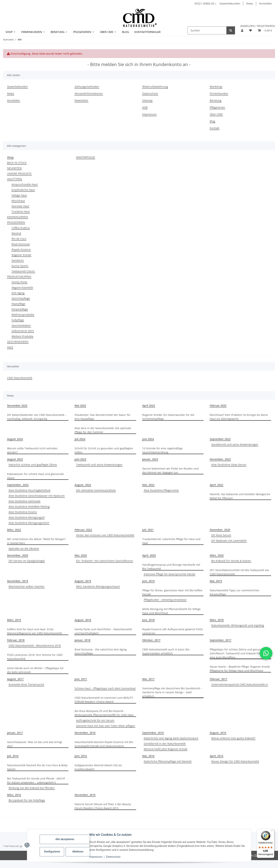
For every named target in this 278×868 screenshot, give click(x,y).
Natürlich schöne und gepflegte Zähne (33, 465)
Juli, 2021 (148, 530)
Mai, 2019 (216, 581)
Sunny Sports (20, 266)
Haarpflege (18, 304)
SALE (10, 347)
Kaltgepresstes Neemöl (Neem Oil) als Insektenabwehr (98, 767)
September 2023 (220, 439)
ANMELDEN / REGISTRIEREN (258, 26)
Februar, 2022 (83, 530)
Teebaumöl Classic (23, 271)
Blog (212, 121)
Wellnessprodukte (23, 315)
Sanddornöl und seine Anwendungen (235, 444)
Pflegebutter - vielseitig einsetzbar (165, 600)
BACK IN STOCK (17, 163)
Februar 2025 (218, 405)
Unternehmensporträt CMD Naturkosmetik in (240, 684)
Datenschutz (113, 857)
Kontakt (215, 128)
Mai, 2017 (148, 679)
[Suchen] (207, 30)
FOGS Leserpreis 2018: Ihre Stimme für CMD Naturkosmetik (35, 657)
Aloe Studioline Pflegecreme (161, 490)
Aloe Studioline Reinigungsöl (27, 517)
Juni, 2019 (148, 581)
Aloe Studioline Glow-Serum (229, 465)
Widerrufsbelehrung (155, 87)
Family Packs (19, 282)
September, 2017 (221, 640)
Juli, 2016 (13, 756)
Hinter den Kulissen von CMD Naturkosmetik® (105, 535)
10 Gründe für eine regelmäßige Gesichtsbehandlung (162, 450)
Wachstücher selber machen (27, 586)
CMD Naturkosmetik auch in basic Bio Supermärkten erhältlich (166, 651)
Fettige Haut (19, 195)
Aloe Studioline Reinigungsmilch (29, 523)
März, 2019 (14, 620)
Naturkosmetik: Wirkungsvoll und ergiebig (238, 625)
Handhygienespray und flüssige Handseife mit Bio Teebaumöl (171, 567)
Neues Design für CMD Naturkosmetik (235, 761)
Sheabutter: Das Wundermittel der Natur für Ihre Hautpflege (103, 417)
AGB (145, 107)
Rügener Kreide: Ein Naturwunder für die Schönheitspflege (168, 417)
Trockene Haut (21, 211)
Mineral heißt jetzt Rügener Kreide (166, 749)
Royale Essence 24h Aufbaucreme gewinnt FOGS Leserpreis (173, 631)
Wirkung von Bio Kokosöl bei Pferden (32, 788)
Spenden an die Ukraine (24, 548)
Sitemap (147, 100)
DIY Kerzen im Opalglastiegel (27, 561)
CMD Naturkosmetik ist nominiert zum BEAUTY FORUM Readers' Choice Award (104, 700)
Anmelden (266, 3)
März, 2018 (217, 620)
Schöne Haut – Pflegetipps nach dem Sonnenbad (105, 688)
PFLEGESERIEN (16, 222)
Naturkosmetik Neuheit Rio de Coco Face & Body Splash (37, 767)
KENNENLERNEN (18, 217)
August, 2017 (15, 679)
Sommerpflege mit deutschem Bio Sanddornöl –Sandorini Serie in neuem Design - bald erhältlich (172, 692)
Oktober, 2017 (151, 640)
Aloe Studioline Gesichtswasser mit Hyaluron (37, 496)
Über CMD (216, 114)
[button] (242, 30)
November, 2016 (85, 733)
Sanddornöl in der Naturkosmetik (165, 744)
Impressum (96, 857)
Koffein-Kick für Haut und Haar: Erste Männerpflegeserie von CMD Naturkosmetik (34, 631)
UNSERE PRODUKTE (19, 174)
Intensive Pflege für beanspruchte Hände (169, 574)
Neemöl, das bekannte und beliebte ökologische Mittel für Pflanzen (240, 496)
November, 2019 (18, 581)
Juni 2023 (80, 459)
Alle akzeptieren (65, 839)
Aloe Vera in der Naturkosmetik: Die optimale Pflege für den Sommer (103, 430)
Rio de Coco (19, 239)
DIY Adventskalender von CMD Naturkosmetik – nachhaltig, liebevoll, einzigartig (37, 417)
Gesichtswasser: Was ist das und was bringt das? (35, 744)
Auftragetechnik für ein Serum (95, 720)
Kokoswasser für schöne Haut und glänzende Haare (35, 476)
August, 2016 (218, 733)
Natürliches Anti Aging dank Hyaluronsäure (171, 738)
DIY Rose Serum (221, 535)
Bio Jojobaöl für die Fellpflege (27, 800)
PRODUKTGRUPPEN (19, 277)
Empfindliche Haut (23, 190)
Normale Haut (20, 206)
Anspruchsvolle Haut (25, 184)
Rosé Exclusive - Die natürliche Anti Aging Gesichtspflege (101, 651)
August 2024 (15, 439)
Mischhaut (18, 201)
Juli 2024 (80, 439)
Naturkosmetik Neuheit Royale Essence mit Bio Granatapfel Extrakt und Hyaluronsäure (104, 744)
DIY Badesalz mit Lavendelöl (229, 541)
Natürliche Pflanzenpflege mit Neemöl (168, 761)
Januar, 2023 (150, 459)
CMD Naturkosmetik (20, 378)
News (250, 3)
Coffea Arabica (21, 228)
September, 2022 (18, 485)
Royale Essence (21, 249)
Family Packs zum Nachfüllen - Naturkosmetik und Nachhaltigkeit (103, 631)
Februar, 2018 (16, 640)
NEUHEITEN (14, 168)
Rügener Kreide (21, 255)
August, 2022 (83, 485)
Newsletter (81, 100)
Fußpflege (18, 320)
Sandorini (18, 260)
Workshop (216, 87)
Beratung (216, 100)
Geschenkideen (21, 325)
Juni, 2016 (81, 756)
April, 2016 (216, 756)
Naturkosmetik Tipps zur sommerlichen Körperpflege (235, 592)
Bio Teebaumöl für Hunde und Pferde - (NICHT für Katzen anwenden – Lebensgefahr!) (36, 780)
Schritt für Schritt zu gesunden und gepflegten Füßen (104, 450)
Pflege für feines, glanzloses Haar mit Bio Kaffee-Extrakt (173, 592)
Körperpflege (20, 309)
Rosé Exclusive (21, 244)
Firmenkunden (219, 93)
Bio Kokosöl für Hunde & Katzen (231, 561)
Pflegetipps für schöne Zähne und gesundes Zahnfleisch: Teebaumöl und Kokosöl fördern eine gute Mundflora (238, 653)
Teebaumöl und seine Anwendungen (99, 465)
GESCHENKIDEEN (18, 342)
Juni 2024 (148, 439)
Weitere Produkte (22, 336)
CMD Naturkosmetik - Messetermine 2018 (35, 645)
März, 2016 (14, 795)
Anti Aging (18, 293)
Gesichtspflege (21, 298)
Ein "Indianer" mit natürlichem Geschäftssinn (105, 561)
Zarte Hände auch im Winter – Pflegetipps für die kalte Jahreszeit (35, 670)
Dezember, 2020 (220, 530)
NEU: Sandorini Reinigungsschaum (98, 586)
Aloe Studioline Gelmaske (24, 501)
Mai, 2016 (148, 756)
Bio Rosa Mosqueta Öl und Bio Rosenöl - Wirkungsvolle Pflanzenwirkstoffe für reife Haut (104, 713)
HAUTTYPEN (15, 179)
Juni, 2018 (148, 620)
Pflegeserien (217, 107)
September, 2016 (153, 733)
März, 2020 (217, 555)
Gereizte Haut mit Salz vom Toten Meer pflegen (106, 726)
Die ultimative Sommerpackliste (96, 490)
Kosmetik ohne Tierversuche (26, 684)
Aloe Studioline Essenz (23, 512)
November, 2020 (18, 555)
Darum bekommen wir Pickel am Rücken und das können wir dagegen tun (170, 470)
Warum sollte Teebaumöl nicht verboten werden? (32, 450)
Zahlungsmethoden (87, 87)
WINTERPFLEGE (86, 157)
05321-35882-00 (205, 3)
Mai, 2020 (81, 555)
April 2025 (149, 405)
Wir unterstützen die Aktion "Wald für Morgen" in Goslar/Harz (37, 541)
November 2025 (17, 405)
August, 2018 (83, 620)
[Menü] (272, 831)
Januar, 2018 (82, 640)
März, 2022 (14, 530)
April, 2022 (216, 485)
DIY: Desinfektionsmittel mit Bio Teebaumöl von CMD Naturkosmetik (239, 572)
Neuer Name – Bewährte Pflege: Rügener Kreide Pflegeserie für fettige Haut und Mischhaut (240, 669)
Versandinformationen (89, 93)
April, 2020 (149, 555)
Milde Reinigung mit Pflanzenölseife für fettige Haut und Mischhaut (171, 611)
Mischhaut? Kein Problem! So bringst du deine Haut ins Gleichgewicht (239, 417)
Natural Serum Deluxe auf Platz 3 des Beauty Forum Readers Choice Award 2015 (103, 806)
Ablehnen (78, 852)
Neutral (16, 233)
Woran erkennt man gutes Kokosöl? (233, 738)
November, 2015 (85, 795)
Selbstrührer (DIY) (23, 331)
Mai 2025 (80, 405)
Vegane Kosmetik (22, 287)
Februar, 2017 (218, 679)
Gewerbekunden (230, 3)
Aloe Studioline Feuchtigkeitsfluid (29, 490)
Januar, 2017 (15, 733)
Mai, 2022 (148, 485)
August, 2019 (83, 581)
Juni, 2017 (81, 679)
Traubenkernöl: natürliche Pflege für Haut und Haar (171, 541)
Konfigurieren (52, 852)
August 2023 (15, 459)
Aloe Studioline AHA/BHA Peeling (29, 506)
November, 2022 (220, 459)
